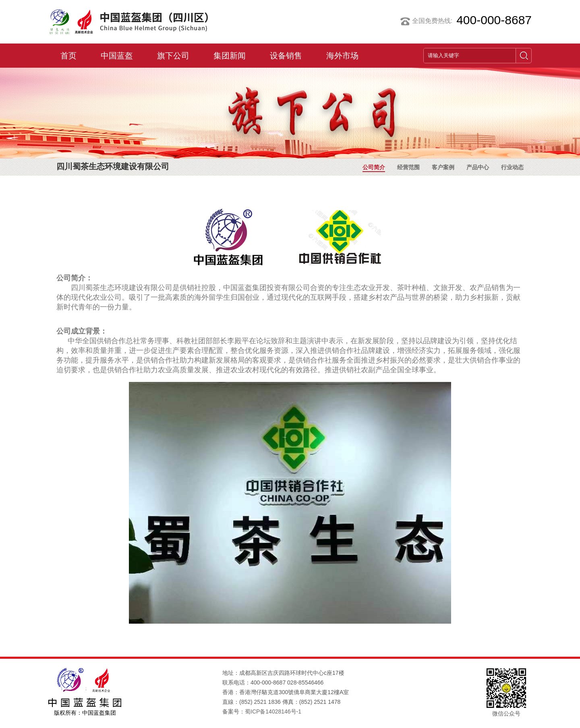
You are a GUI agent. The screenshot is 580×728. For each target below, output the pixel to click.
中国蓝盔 (117, 56)
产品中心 (478, 168)
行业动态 (512, 168)
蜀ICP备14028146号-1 (273, 711)
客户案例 (443, 168)
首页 (68, 56)
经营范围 (408, 168)
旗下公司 (173, 56)
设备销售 (286, 56)
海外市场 (342, 56)
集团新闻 (230, 56)
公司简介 (374, 168)
